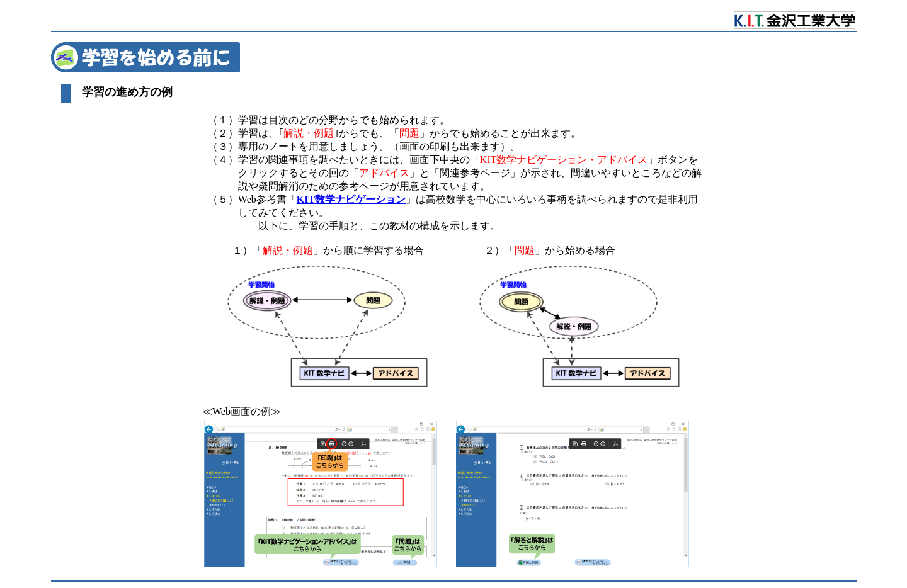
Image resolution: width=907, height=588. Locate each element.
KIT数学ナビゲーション (351, 199)
